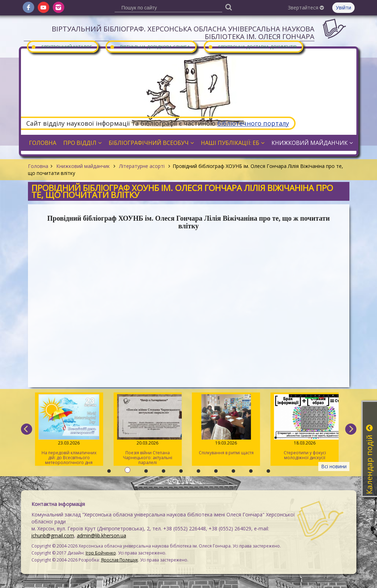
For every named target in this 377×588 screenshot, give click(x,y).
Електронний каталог (61, 47)
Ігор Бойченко (101, 553)
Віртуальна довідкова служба (150, 47)
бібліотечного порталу (253, 123)
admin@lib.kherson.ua (101, 535)
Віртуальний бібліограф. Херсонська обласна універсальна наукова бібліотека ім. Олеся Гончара (183, 33)
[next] (351, 429)
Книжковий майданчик (83, 166)
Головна (38, 166)
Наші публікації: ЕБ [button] (233, 143)
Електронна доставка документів (252, 47)
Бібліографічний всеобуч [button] (151, 143)
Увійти (343, 8)
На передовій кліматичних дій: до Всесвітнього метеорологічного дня (69, 430)
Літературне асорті (142, 166)
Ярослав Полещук (119, 560)
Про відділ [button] (82, 143)
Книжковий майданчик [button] (312, 143)
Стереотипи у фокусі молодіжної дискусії (304, 427)
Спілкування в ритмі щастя (226, 425)
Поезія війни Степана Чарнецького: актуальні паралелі (147, 430)
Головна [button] (43, 143)
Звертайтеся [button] (306, 8)
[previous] (27, 429)
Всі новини (334, 466)
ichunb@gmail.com (53, 535)
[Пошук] (229, 7)
